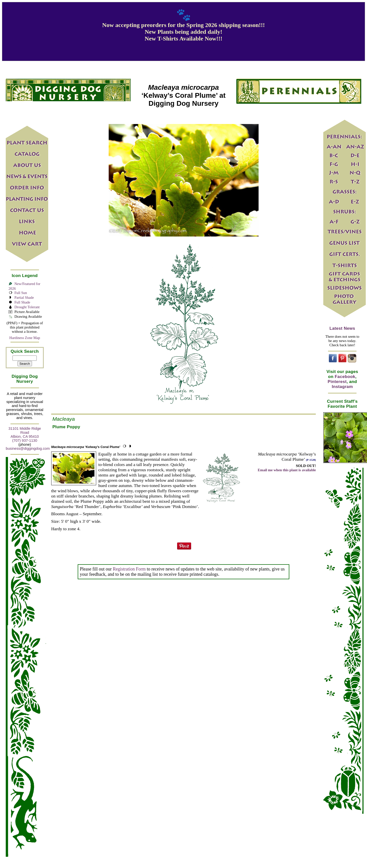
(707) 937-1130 (25, 440)
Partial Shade (24, 297)
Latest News (342, 328)
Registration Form (129, 569)
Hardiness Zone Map (25, 338)
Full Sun (21, 293)
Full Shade (22, 302)
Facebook (345, 377)
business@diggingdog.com (28, 448)
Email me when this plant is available (287, 470)
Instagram (342, 387)
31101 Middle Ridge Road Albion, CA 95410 (25, 432)
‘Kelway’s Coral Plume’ (86, 447)
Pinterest (337, 382)
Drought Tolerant (27, 307)
